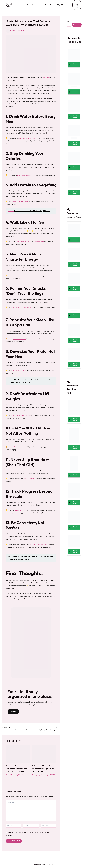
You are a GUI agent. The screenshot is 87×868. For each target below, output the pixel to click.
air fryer (16, 447)
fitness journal (19, 510)
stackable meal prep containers (27, 276)
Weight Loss (41, 775)
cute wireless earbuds (24, 241)
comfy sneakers (40, 241)
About (52, 5)
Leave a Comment (42, 778)
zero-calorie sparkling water (27, 175)
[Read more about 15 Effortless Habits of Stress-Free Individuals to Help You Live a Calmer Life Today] (18, 754)
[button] (35, 5)
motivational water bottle (28, 138)
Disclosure (47, 77)
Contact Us (43, 5)
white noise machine (20, 339)
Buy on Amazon (75, 65)
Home (22, 5)
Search (69, 21)
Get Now (14, 712)
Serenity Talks (9, 5)
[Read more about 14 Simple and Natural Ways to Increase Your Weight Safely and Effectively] (44, 754)
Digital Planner (62, 5)
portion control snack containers (24, 307)
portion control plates (20, 370)
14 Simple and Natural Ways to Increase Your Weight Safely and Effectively (44, 769)
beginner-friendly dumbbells (22, 415)
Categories (32, 5)
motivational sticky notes (39, 544)
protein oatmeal (29, 479)
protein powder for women (20, 201)
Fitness (8, 778)
